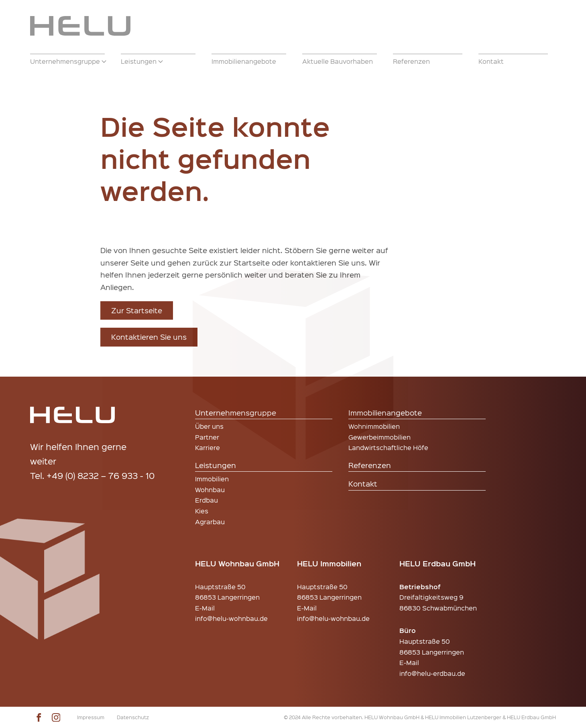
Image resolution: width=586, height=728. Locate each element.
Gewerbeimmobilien (379, 437)
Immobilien (212, 479)
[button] (67, 61)
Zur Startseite (137, 310)
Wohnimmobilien (374, 426)
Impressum (91, 717)
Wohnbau (210, 490)
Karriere (208, 447)
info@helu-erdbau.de (432, 673)
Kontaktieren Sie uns (149, 337)
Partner (207, 437)
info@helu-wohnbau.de (231, 618)
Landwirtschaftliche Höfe (388, 447)
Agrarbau (210, 522)
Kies (202, 511)
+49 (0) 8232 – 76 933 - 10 (101, 475)
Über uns (209, 426)
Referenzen (370, 465)
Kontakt (363, 484)
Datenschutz (133, 717)
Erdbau (207, 500)
